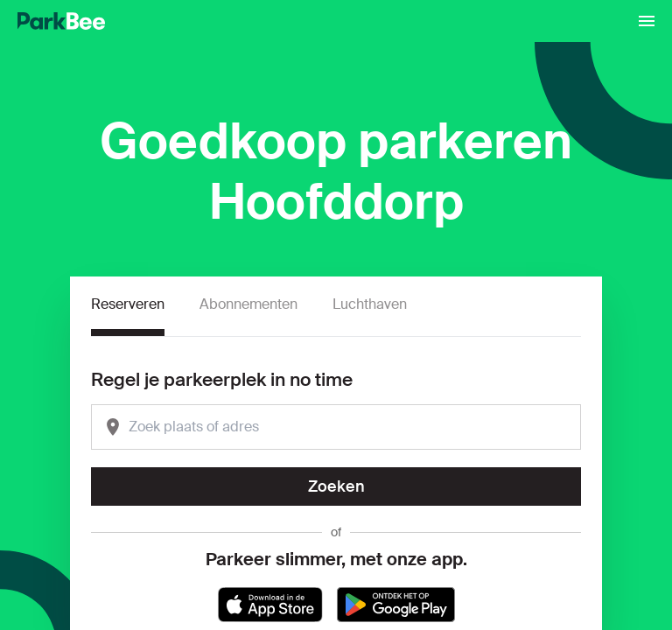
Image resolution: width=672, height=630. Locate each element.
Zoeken (336, 486)
